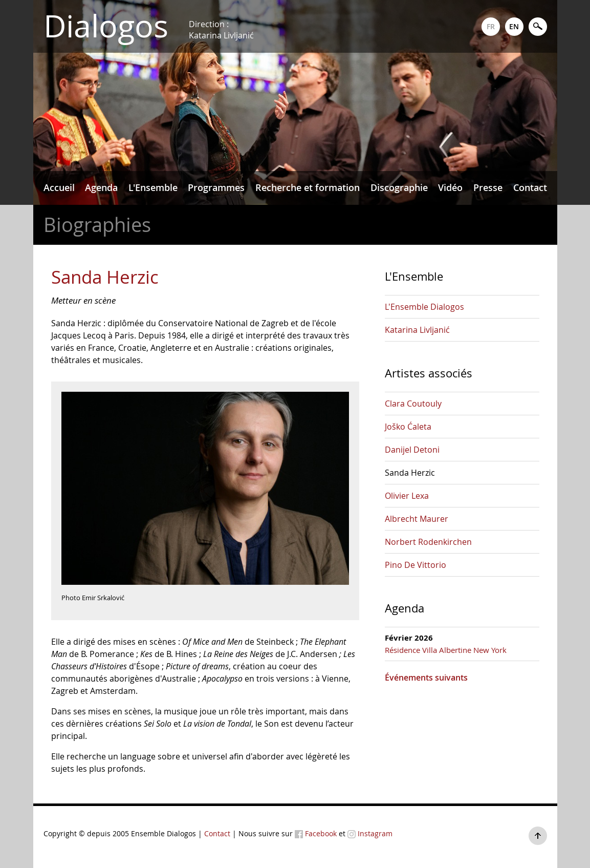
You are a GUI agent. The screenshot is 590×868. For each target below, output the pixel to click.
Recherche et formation (308, 187)
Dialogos (106, 26)
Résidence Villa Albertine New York (446, 650)
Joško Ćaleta (408, 427)
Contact (530, 187)
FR (491, 26)
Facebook (316, 833)
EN (514, 26)
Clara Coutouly (413, 404)
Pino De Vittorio (416, 565)
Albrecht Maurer (417, 519)
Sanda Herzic (410, 473)
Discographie (399, 187)
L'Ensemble (153, 187)
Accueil (59, 187)
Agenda (101, 187)
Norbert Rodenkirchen (428, 542)
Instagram (370, 833)
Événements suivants (426, 678)
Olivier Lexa (407, 496)
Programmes (216, 187)
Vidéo (450, 187)
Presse (488, 187)
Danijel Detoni (412, 450)
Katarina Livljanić (417, 330)
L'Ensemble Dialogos (424, 307)
